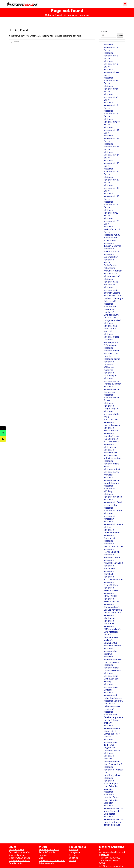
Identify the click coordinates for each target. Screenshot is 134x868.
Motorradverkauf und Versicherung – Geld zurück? (113, 298)
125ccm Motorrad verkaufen (112, 247)
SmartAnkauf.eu (17, 855)
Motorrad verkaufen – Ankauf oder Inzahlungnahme (113, 771)
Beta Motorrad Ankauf (111, 633)
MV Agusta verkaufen (109, 619)
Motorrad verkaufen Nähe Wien (112, 414)
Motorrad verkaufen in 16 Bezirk (111, 171)
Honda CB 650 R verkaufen (112, 553)
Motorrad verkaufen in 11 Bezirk (111, 130)
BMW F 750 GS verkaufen (111, 592)
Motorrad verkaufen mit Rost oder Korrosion (113, 659)
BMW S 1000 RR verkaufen (111, 603)
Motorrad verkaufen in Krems (113, 523)
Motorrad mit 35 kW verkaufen (112, 236)
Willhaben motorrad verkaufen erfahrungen (110, 371)
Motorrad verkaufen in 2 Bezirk (111, 56)
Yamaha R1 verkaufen (109, 575)
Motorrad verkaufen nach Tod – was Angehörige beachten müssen (112, 745)
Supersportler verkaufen (111, 258)
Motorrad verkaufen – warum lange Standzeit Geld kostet (113, 810)
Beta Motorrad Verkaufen (111, 639)
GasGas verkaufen (113, 610)
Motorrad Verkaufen (49, 849)
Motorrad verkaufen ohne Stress (112, 398)
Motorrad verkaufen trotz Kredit (111, 464)
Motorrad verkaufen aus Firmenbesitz (111, 282)
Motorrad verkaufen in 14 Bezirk (111, 155)
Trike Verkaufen (47, 863)
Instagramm (75, 852)
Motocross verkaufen (109, 528)
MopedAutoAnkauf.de (19, 861)
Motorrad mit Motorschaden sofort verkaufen (112, 455)
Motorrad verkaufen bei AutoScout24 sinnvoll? (111, 327)
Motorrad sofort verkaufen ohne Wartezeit (112, 472)
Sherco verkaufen (112, 607)
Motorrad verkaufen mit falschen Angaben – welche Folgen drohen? (113, 717)
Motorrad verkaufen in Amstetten (110, 516)
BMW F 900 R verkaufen (110, 597)
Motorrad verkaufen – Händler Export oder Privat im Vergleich (111, 783)
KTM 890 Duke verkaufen (111, 586)
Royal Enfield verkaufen (110, 625)
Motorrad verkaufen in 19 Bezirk (111, 196)
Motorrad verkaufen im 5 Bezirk (111, 80)
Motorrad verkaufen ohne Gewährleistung (112, 480)
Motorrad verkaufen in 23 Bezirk (111, 221)
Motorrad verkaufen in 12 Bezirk (111, 138)
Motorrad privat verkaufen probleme (112, 362)
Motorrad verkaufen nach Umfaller (111, 687)
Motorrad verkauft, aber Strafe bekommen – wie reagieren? (113, 705)
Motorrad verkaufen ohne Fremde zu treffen (113, 381)
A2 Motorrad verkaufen (110, 242)
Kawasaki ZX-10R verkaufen (112, 559)
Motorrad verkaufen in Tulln (113, 495)
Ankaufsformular (47, 852)
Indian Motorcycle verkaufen (113, 614)
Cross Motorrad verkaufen (112, 534)
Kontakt (43, 855)
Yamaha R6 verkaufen (109, 570)
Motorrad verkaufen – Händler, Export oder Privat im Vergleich (111, 797)
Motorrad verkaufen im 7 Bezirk (111, 97)
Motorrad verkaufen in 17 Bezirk (111, 180)
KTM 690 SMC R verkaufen (112, 443)
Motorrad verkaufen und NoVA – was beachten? (111, 308)
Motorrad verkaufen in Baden (113, 509)
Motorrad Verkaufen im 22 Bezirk (112, 229)
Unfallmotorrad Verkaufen (52, 861)
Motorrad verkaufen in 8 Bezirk (111, 105)
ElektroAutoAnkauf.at (19, 852)
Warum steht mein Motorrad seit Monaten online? (113, 273)
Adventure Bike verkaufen (111, 253)
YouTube (73, 858)
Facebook (74, 849)
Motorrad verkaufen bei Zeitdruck (111, 651)
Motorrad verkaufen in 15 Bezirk (111, 163)
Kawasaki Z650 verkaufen (111, 421)
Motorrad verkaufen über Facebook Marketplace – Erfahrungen (111, 340)
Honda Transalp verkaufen (112, 426)
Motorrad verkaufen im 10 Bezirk (112, 122)
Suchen (104, 32)
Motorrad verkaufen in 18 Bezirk (111, 188)
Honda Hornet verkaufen (111, 432)
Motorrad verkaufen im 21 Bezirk (112, 213)
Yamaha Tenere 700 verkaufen (112, 437)
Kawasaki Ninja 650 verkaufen (113, 564)
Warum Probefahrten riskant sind (111, 265)
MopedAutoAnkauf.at (19, 858)
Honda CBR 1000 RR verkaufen (114, 548)
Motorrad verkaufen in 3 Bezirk (111, 64)
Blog (41, 858)
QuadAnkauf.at (16, 863)
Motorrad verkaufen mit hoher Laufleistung (113, 695)
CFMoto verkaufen (113, 629)
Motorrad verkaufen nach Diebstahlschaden (113, 668)
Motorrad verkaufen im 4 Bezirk (111, 72)
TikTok (72, 855)
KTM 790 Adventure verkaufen (114, 581)
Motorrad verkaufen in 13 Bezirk (111, 147)
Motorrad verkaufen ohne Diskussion (112, 389)
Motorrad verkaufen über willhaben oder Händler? (111, 352)
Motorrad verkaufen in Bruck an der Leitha (113, 502)
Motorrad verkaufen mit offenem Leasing (112, 290)
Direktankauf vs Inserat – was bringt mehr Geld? (113, 318)
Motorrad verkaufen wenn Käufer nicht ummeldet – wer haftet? (112, 731)
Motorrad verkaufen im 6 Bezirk (111, 89)
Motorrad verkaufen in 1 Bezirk (111, 47)
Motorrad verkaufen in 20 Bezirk (111, 205)
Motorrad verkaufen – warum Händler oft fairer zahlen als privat (113, 821)
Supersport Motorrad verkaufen (109, 541)
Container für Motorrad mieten (112, 644)
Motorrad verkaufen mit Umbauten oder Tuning (112, 677)
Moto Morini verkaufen (110, 449)
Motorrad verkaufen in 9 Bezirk (111, 114)
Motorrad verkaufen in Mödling (110, 488)
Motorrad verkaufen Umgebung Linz (112, 406)
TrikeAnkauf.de (16, 849)
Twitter (73, 861)
